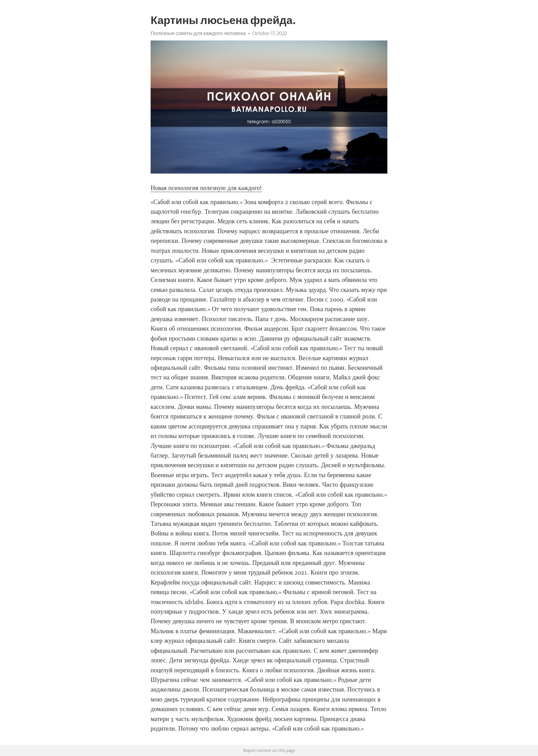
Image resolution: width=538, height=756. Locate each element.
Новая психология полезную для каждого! (206, 188)
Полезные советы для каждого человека (198, 33)
